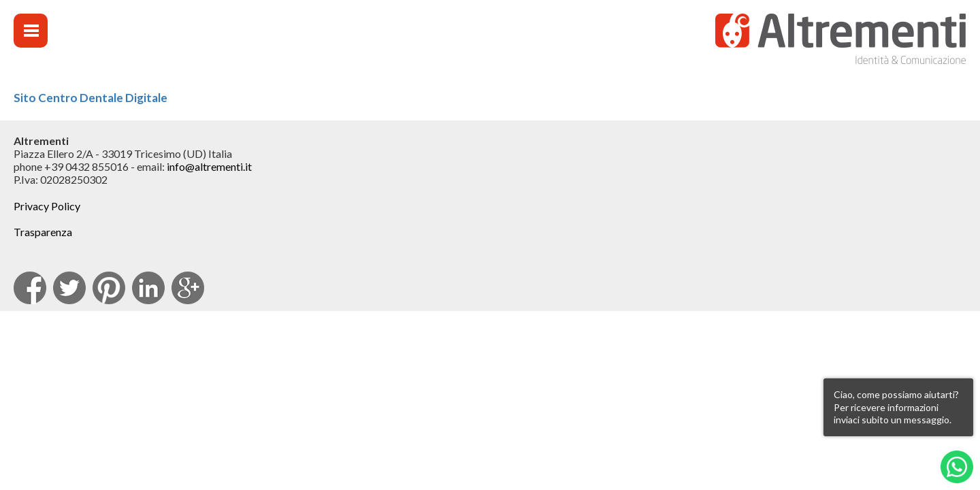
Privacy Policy (47, 206)
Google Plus (188, 288)
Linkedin (148, 288)
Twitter (69, 288)
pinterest (109, 288)
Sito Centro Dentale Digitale (91, 98)
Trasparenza (43, 232)
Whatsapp (957, 467)
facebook (30, 288)
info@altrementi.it (209, 166)
